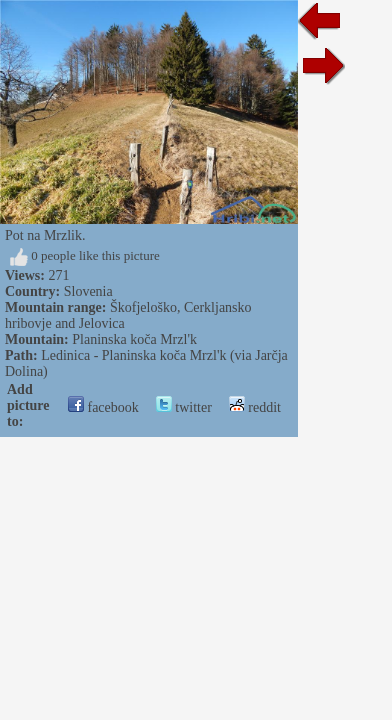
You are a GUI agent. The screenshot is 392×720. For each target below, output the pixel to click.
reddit (255, 407)
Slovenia (88, 291)
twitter (184, 407)
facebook (103, 407)
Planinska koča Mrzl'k (134, 339)
